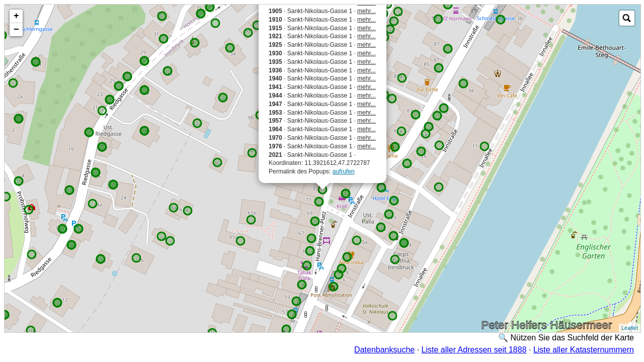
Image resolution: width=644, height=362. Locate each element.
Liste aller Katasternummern (584, 350)
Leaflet (630, 328)
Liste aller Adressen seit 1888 (474, 350)
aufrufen (344, 171)
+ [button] (16, 16)
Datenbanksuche (384, 350)
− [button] (16, 30)
